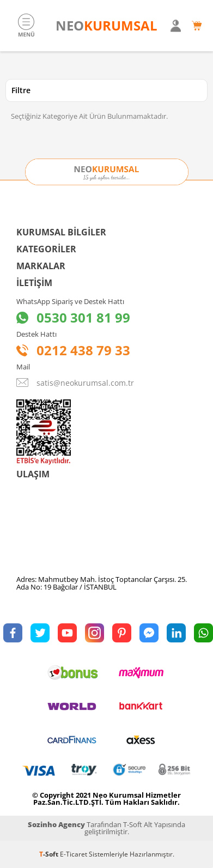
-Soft (50, 854)
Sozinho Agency (56, 824)
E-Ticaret (74, 854)
